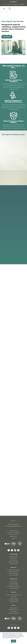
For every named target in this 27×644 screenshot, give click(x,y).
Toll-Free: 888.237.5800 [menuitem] (13, 524)
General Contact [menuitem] (13, 535)
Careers (5, 4)
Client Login (9, 4)
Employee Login (16, 4)
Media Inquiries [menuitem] (14, 537)
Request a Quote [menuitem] (13, 531)
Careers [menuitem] (14, 538)
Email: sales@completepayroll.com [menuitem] (13, 526)
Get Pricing (7, 37)
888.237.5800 (22, 4)
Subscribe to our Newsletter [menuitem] (13, 533)
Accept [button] (13, 641)
